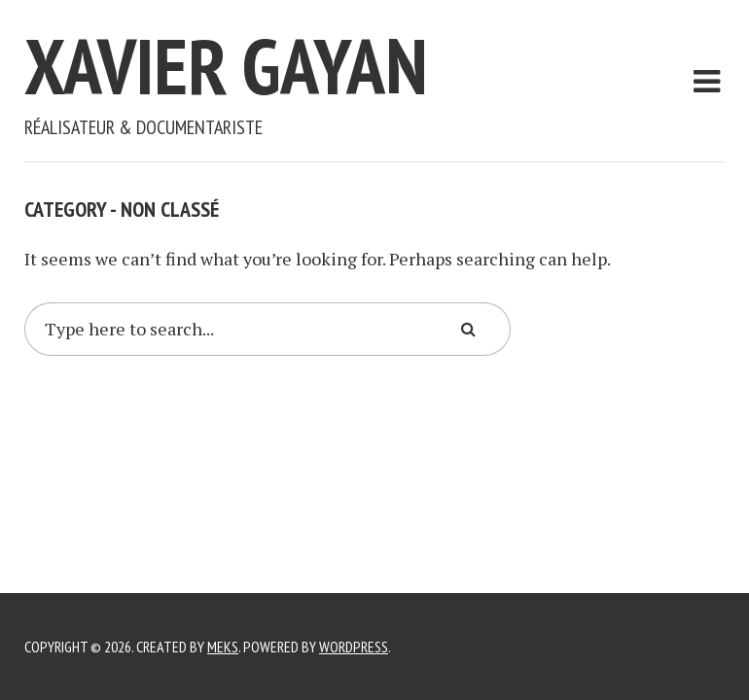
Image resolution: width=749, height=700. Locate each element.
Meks (223, 647)
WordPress (354, 647)
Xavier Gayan (226, 66)
